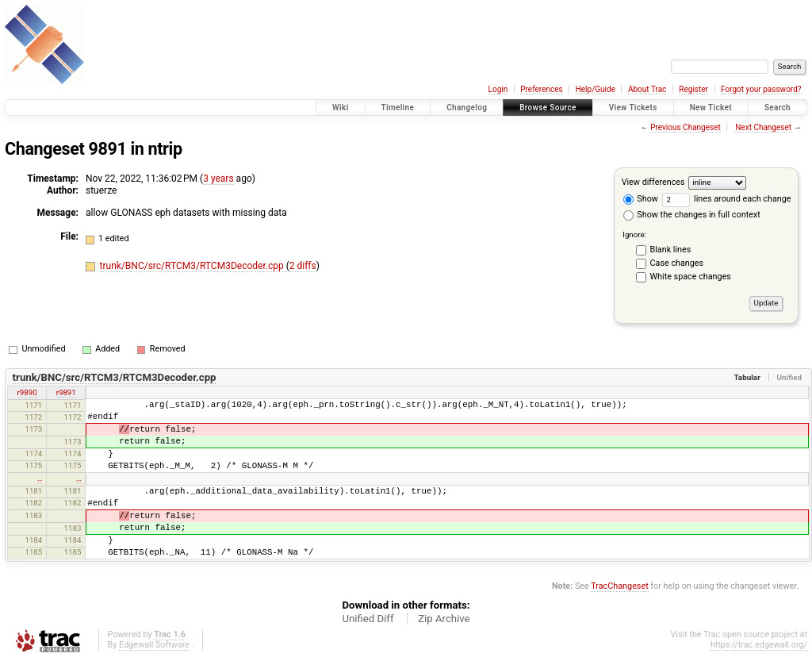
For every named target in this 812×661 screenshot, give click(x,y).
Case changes (677, 263)
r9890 (27, 392)
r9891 (66, 392)
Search (778, 108)
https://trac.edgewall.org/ (759, 645)
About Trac (647, 89)
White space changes (691, 277)
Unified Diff (368, 619)
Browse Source (548, 108)
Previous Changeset (686, 127)
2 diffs (303, 266)
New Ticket (711, 108)
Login (498, 89)
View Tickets (633, 108)
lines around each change (727, 199)
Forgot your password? (761, 89)
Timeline (398, 108)
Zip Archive (444, 619)
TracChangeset (619, 586)
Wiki (341, 108)
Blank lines (671, 250)
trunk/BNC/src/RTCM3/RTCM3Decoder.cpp (193, 266)
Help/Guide (596, 89)
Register (693, 89)
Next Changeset (763, 127)
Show (641, 199)
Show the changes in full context (692, 215)
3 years (218, 179)
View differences (653, 182)
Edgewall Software (154, 645)
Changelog (467, 108)
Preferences (541, 89)
